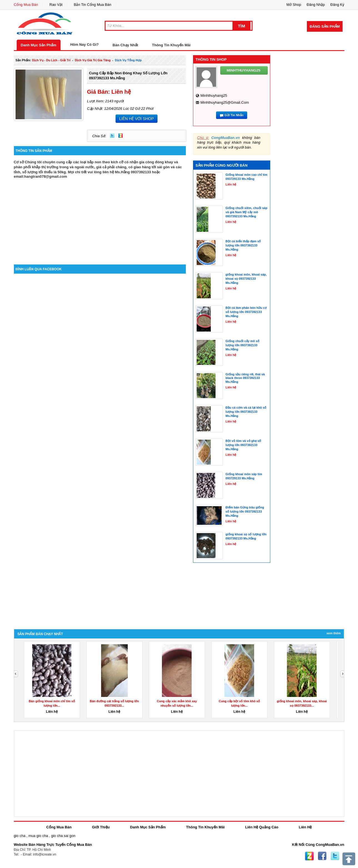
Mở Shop (294, 5)
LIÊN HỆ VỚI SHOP (137, 119)
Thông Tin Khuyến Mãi (171, 45)
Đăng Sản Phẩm (325, 26)
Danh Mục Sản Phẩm (39, 45)
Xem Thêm (333, 633)
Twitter (112, 136)
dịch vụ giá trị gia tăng (93, 60)
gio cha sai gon (63, 836)
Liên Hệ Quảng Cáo (262, 827)
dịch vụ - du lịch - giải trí (51, 60)
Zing (121, 136)
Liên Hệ (305, 827)
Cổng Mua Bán (26, 5)
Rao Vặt (56, 5)
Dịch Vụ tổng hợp (128, 60)
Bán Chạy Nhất (125, 45)
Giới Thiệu (101, 827)
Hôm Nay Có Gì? (85, 44)
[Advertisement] (100, 217)
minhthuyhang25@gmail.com (225, 102)
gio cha (20, 836)
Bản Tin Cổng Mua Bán (93, 5)
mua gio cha (38, 836)
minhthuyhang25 (214, 96)
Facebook (322, 856)
